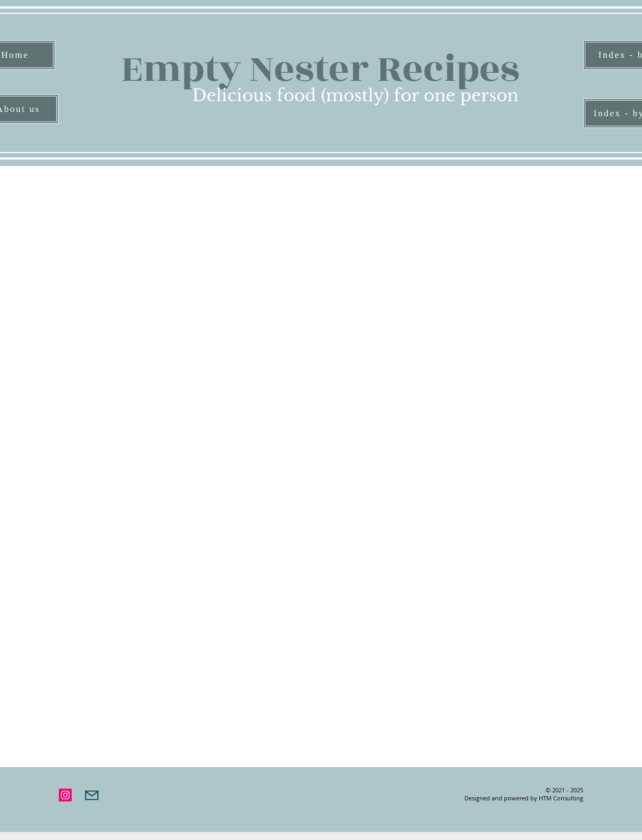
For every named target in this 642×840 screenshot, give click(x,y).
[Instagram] (65, 795)
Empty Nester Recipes (320, 69)
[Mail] (92, 795)
